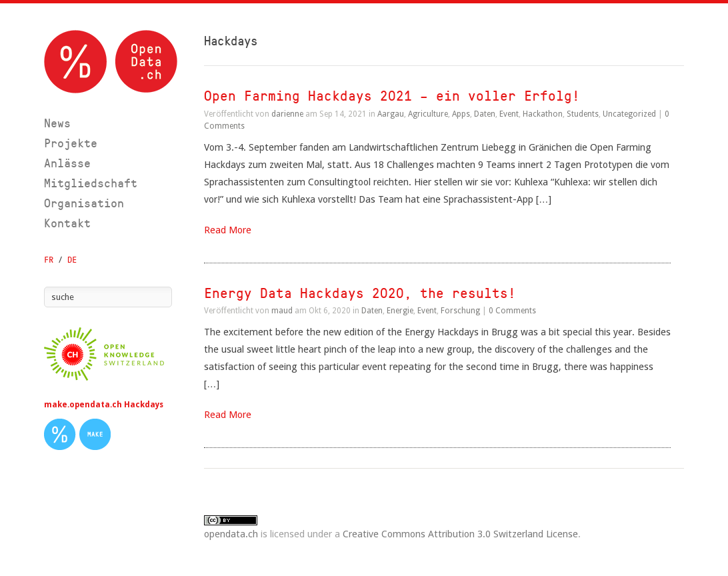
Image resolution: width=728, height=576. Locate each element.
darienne (287, 114)
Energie (400, 311)
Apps (461, 114)
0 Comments (512, 311)
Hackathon (543, 114)
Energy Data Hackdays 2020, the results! (360, 293)
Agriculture (428, 114)
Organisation (84, 203)
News (57, 123)
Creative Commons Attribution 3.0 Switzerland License (460, 534)
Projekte (71, 143)
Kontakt (67, 223)
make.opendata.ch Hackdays (104, 405)
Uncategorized (629, 114)
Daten (485, 114)
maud (282, 311)
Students (583, 114)
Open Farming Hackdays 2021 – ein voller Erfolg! (392, 96)
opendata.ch (231, 534)
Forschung (460, 311)
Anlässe (67, 163)
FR (49, 260)
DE (72, 260)
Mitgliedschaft (91, 183)
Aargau (391, 114)
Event (509, 114)
